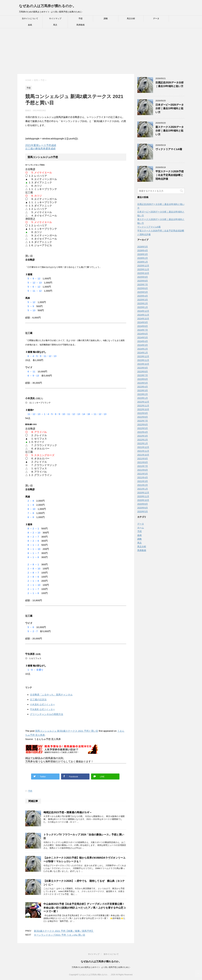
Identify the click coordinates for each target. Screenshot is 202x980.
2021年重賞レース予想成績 (41, 145)
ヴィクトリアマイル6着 (169, 149)
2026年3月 (143, 254)
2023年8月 (143, 372)
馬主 (55, 25)
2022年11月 (143, 406)
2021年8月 (143, 462)
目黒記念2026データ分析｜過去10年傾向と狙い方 (170, 84)
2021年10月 (143, 455)
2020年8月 (143, 504)
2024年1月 (143, 353)
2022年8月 (143, 417)
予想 (80, 19)
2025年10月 (143, 273)
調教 (106, 19)
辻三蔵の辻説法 (38, 699)
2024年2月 (143, 349)
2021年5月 (143, 474)
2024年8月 (143, 326)
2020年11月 (143, 496)
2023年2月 (143, 394)
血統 (30, 25)
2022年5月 (143, 428)
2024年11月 (143, 315)
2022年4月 (143, 432)
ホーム (141, 528)
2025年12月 (143, 266)
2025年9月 (143, 277)
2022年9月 (143, 413)
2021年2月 (143, 485)
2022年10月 (143, 409)
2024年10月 (143, 319)
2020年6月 (143, 508)
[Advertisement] (95, 52)
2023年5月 (143, 383)
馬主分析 (131, 19)
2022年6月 (143, 425)
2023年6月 (143, 379)
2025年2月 (143, 303)
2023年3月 (143, 390)
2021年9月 (143, 459)
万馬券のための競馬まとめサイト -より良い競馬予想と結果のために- (101, 967)
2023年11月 (143, 360)
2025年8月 (143, 281)
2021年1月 (143, 489)
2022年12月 (143, 402)
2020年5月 (143, 512)
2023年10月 (143, 364)
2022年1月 (143, 443)
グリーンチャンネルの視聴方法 (47, 714)
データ (156, 19)
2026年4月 (143, 250)
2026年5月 (143, 247)
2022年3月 (143, 436)
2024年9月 (143, 322)
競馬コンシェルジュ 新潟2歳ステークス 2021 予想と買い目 (67, 731)
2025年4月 (143, 296)
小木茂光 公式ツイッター (42, 704)
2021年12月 (143, 447)
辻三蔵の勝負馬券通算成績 (40, 149)
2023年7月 (143, 375)
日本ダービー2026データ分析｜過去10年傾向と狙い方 (170, 108)
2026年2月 (143, 258)
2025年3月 (143, 300)
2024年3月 (143, 345)
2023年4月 (143, 387)
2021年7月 (143, 466)
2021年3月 (143, 481)
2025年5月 (143, 292)
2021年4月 (143, 477)
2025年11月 (143, 269)
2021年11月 (143, 451)
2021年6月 (143, 470)
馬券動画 (80, 25)
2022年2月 (143, 440)
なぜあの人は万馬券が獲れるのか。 (48, 6)
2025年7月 (143, 285)
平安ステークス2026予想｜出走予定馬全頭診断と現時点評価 (170, 175)
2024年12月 (143, 311)
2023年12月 (143, 356)
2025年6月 (143, 288)
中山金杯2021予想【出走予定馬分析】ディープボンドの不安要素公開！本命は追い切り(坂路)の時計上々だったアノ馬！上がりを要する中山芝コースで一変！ (85, 908)
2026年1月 (143, 262)
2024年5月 (143, 337)
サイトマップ (55, 19)
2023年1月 (143, 398)
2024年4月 (143, 341)
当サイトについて (30, 19)
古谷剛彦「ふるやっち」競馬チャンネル (51, 695)
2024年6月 (143, 334)
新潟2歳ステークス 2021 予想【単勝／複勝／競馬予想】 (64, 931)
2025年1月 (143, 307)
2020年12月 (143, 493)
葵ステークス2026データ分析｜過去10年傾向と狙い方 (170, 131)
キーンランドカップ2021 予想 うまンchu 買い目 (60, 935)
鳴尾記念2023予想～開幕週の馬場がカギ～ (68, 812)
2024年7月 (143, 330)
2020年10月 (143, 500)
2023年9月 (143, 368)
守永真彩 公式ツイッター (42, 709)
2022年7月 (143, 421)
